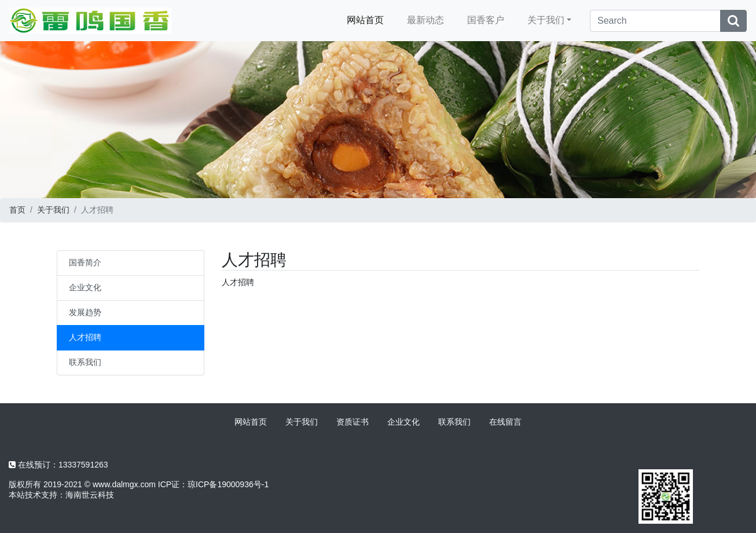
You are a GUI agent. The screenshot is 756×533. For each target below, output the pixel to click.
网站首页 (365, 20)
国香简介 (85, 262)
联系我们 (85, 362)
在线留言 (505, 422)
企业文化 (85, 287)
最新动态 (425, 20)
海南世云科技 (90, 495)
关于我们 (546, 20)
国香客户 (486, 20)
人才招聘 (85, 337)
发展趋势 (85, 312)
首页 (17, 210)
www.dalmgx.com (124, 484)
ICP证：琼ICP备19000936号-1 (213, 484)
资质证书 (353, 422)
